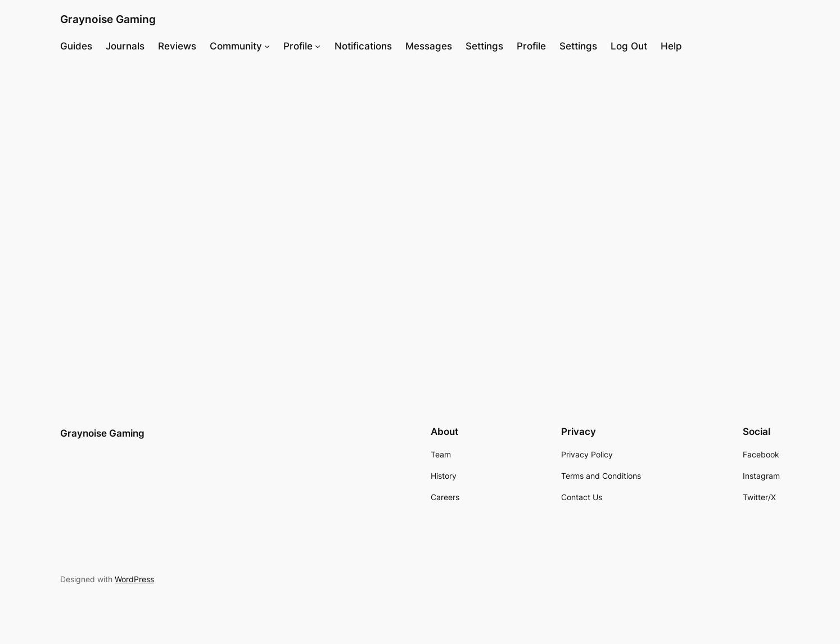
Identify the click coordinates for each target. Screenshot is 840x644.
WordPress (134, 579)
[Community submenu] (267, 46)
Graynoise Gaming (108, 19)
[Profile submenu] (318, 46)
